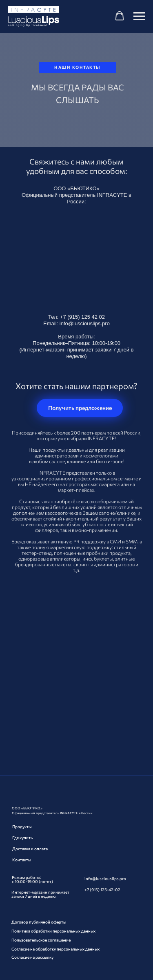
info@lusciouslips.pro (85, 323)
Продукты (22, 827)
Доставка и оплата (30, 849)
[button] (120, 16)
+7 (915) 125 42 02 (82, 317)
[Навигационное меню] (139, 16)
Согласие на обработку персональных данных (55, 949)
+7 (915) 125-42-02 (102, 890)
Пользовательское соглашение (41, 940)
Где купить (22, 838)
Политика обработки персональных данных (53, 931)
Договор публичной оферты (39, 922)
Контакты (22, 860)
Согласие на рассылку (32, 957)
